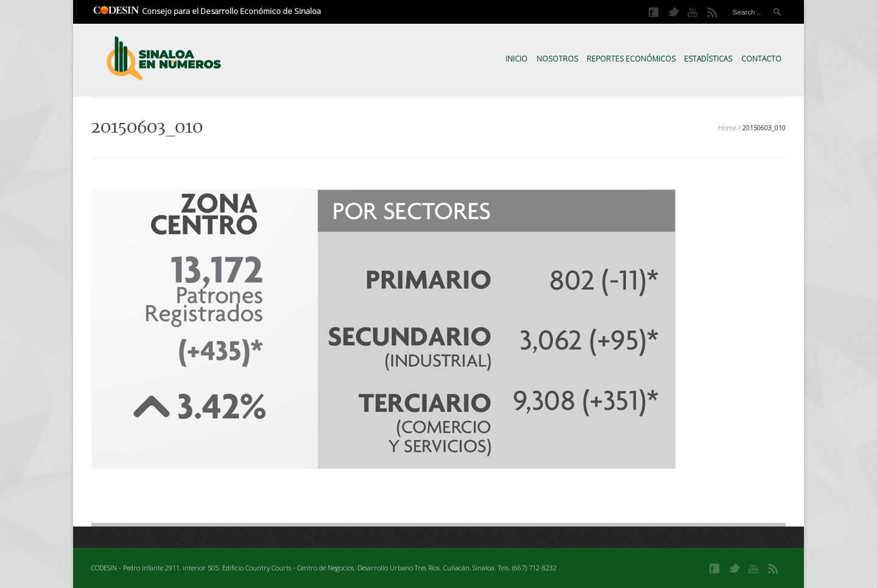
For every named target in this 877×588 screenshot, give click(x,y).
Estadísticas (708, 59)
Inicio (516, 59)
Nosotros (557, 59)
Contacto (761, 59)
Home (727, 128)
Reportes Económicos (631, 59)
